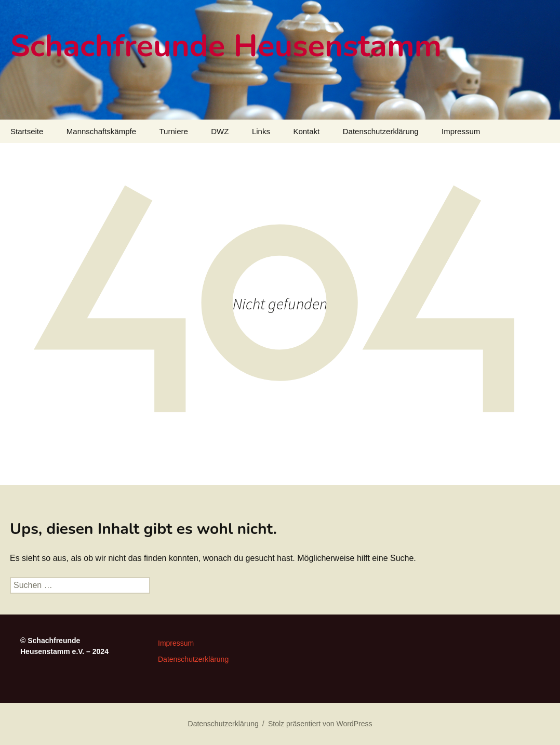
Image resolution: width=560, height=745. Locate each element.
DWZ (220, 131)
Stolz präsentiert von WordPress (320, 724)
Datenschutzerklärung (381, 131)
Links (261, 131)
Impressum (461, 131)
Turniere (174, 131)
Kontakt (306, 131)
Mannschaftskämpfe (101, 131)
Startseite (27, 131)
